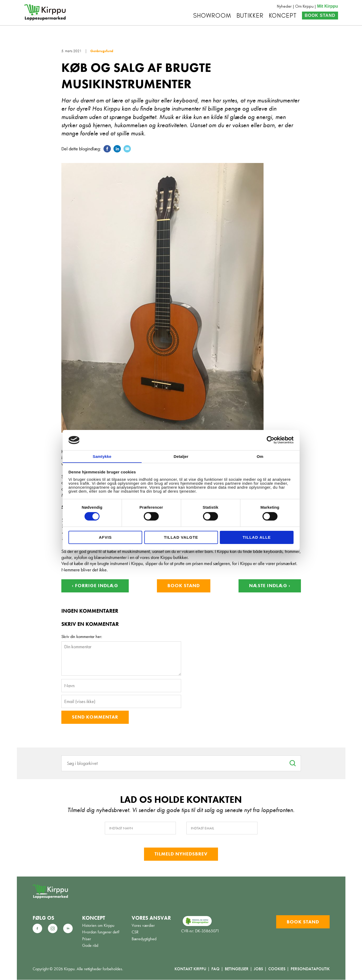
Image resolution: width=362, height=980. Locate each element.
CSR (135, 933)
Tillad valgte (181, 538)
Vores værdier (143, 926)
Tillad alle (257, 538)
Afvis (105, 538)
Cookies (277, 969)
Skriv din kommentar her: (82, 637)
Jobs (258, 969)
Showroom (212, 15)
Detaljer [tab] (181, 456)
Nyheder (284, 6)
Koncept (283, 15)
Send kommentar (95, 717)
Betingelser (237, 969)
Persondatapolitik (310, 969)
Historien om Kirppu (98, 926)
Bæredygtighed (144, 939)
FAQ (215, 969)
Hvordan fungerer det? (101, 933)
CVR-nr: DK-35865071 (200, 931)
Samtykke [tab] (102, 456)
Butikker (250, 15)
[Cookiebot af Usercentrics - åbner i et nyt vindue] (271, 440)
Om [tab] (260, 456)
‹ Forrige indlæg (95, 586)
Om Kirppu (304, 6)
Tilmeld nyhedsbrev (181, 854)
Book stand (320, 15)
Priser (87, 939)
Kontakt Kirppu (190, 969)
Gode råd (90, 946)
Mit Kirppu (327, 6)
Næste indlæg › (270, 586)
